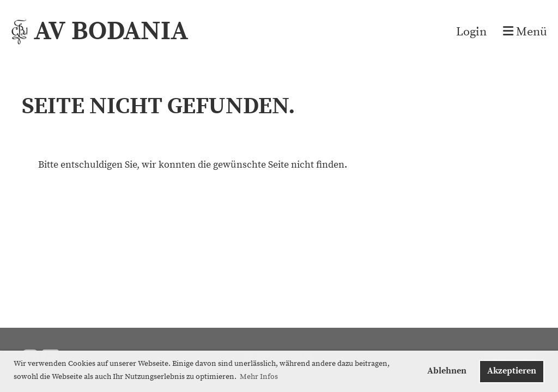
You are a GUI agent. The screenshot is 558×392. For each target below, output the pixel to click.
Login (471, 32)
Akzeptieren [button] (512, 371)
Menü (525, 32)
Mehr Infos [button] (259, 377)
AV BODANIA (111, 32)
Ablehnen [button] (447, 371)
